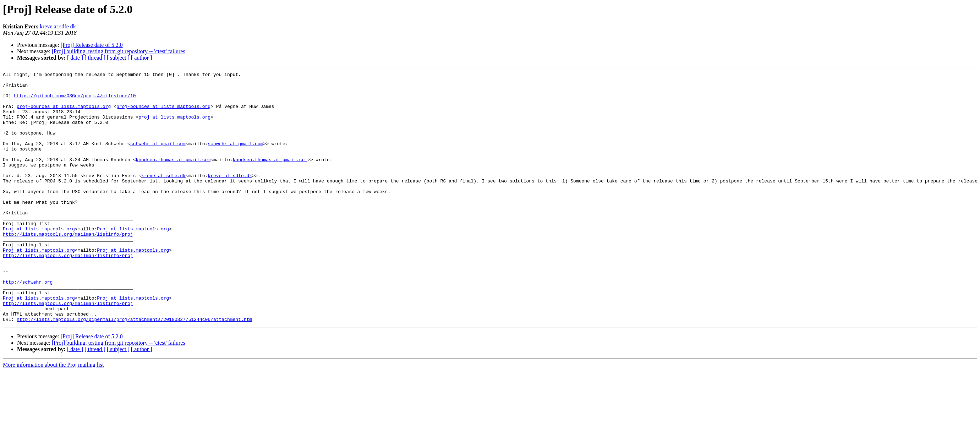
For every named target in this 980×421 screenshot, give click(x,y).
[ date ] (75, 58)
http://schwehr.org (28, 324)
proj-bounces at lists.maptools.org (64, 114)
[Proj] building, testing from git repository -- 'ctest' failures (119, 51)
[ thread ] (95, 58)
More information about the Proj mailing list (53, 415)
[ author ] (142, 58)
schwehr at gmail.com (158, 158)
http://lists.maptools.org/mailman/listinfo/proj (68, 267)
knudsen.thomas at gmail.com (173, 177)
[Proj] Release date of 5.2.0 (92, 45)
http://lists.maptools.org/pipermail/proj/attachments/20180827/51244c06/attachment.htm (134, 369)
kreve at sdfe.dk (58, 26)
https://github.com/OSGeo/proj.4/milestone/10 (75, 101)
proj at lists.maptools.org (174, 126)
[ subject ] (118, 58)
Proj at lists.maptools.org (39, 261)
